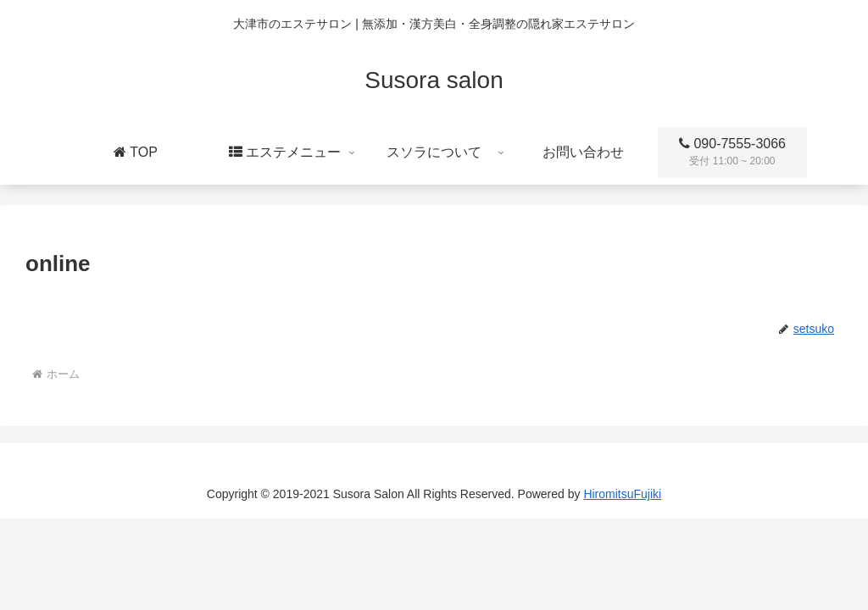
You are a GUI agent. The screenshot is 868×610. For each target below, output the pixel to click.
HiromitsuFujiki (622, 494)
